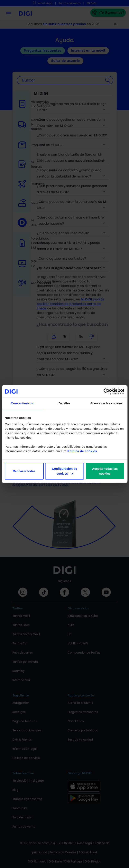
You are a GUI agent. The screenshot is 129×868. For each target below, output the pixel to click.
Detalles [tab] (64, 403)
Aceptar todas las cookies (105, 471)
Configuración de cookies (64, 471)
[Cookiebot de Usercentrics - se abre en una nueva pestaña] (106, 392)
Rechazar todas (24, 471)
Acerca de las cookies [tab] (106, 403)
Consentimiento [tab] (23, 403)
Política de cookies (82, 451)
